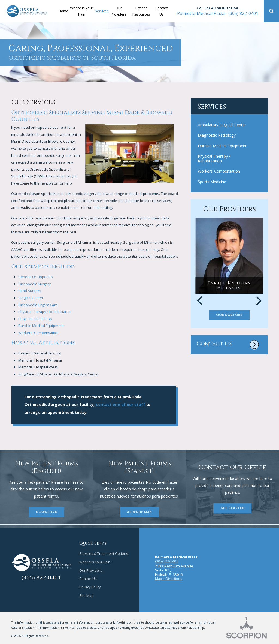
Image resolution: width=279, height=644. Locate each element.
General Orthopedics (36, 277)
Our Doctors (229, 315)
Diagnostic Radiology (35, 319)
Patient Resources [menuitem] (141, 11)
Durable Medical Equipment (41, 326)
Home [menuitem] (63, 11)
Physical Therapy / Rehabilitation (45, 312)
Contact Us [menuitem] (161, 11)
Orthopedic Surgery (35, 284)
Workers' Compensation (38, 333)
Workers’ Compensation (219, 171)
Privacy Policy (90, 587)
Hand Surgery (30, 291)
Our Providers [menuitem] (119, 11)
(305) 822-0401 (218, 13)
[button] (271, 11)
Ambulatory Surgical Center (222, 125)
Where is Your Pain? (96, 562)
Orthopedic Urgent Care (38, 305)
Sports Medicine (212, 182)
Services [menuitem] (102, 11)
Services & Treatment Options (104, 553)
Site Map (86, 595)
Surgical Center (31, 298)
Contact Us (88, 579)
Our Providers (91, 570)
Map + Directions (169, 579)
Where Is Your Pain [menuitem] (82, 11)
